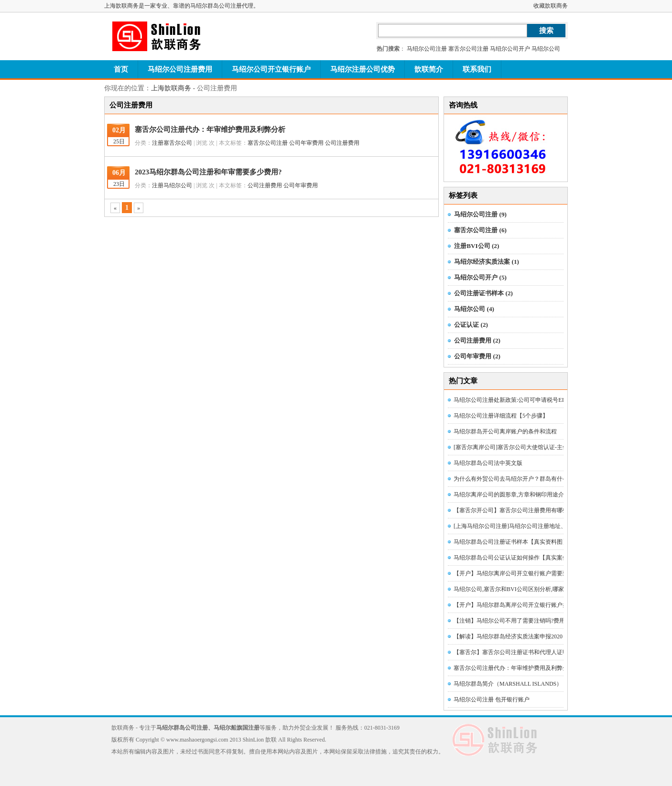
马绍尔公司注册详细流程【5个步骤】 (501, 416)
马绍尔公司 (546, 49)
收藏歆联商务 (551, 6)
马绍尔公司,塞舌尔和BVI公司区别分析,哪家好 (512, 589)
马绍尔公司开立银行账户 (271, 69)
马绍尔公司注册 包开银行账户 (492, 700)
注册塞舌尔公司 (172, 143)
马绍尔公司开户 (510, 49)
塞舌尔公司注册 (468, 49)
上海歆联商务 (171, 88)
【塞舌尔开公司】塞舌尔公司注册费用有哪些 (511, 510)
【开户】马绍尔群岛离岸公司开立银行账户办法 (514, 605)
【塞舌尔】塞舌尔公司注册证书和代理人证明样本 (517, 652)
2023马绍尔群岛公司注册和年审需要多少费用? (208, 172)
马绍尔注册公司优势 (363, 69)
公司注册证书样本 (483, 293)
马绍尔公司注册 (427, 49)
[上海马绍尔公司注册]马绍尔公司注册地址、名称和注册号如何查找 (539, 526)
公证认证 (471, 325)
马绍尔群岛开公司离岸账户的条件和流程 (505, 431)
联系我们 (477, 69)
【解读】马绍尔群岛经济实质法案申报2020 (508, 636)
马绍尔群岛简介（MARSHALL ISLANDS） (508, 684)
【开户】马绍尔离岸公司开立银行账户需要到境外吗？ (522, 573)
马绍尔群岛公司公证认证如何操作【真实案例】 (514, 558)
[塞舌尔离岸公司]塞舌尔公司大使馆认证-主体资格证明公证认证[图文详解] (547, 447)
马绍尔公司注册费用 (180, 69)
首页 (121, 69)
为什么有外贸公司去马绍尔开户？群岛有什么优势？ (520, 479)
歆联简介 (429, 69)
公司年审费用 (306, 143)
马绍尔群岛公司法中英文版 (488, 463)
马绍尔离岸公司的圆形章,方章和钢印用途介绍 (512, 495)
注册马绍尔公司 (172, 185)
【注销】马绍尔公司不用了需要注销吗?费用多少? (516, 621)
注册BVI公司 (477, 246)
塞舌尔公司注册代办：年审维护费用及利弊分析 (210, 129)
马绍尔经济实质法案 (487, 262)
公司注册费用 (342, 143)
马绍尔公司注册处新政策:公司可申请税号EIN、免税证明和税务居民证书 (545, 400)
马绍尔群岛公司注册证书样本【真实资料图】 (511, 542)
